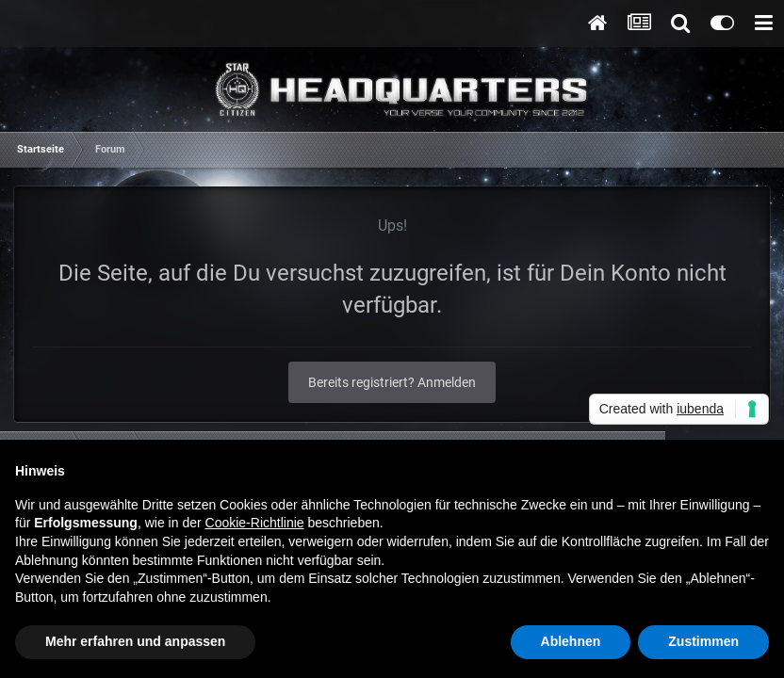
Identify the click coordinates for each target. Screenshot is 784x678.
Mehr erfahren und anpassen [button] (135, 641)
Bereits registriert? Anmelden (392, 382)
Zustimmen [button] (703, 641)
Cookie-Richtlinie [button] (255, 523)
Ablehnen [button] (571, 641)
